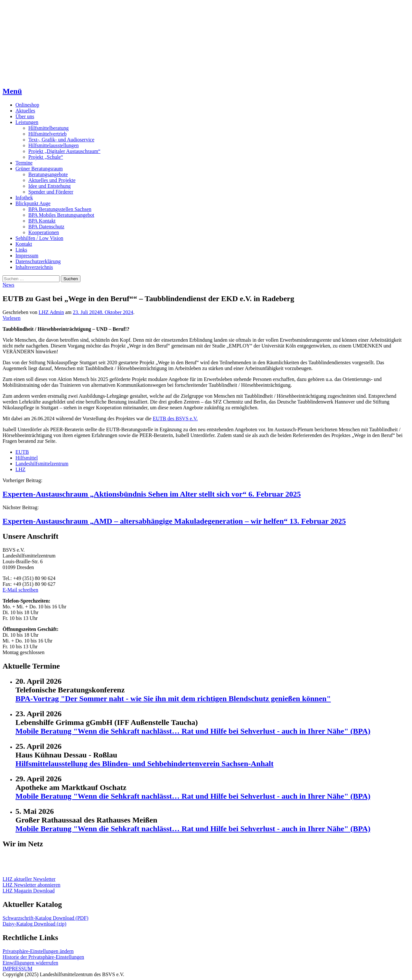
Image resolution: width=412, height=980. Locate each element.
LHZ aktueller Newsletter (29, 879)
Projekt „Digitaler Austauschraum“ (64, 151)
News (8, 285)
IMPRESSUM (17, 969)
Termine (24, 163)
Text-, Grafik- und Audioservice (61, 140)
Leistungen (27, 122)
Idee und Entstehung (50, 186)
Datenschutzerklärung (38, 261)
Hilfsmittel (27, 458)
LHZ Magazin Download (29, 891)
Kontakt (24, 244)
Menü (12, 91)
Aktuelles (25, 111)
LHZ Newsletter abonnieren (31, 885)
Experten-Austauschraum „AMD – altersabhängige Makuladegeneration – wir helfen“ (174, 521)
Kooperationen (44, 232)
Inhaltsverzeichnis (34, 267)
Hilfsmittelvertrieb (47, 134)
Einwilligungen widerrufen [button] (30, 963)
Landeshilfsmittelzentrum (42, 464)
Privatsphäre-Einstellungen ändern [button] (38, 951)
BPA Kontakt (42, 221)
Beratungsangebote (48, 174)
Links (21, 250)
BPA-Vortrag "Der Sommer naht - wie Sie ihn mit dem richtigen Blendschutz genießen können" (173, 699)
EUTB (22, 452)
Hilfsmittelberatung (48, 128)
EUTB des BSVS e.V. (175, 419)
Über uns (25, 116)
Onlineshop (27, 105)
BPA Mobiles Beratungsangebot (61, 215)
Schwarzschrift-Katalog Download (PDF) (46, 918)
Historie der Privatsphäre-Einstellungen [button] (43, 957)
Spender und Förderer (51, 192)
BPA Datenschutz (46, 227)
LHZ (20, 469)
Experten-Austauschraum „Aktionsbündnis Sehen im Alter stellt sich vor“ (152, 494)
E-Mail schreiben (20, 590)
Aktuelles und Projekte (52, 180)
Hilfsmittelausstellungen (53, 145)
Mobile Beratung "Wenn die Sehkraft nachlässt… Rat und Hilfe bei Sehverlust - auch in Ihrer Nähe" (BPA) (193, 731)
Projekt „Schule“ (46, 157)
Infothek (24, 198)
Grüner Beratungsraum (39, 169)
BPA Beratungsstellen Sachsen (60, 209)
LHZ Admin (51, 312)
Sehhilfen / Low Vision (39, 238)
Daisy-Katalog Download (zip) (34, 924)
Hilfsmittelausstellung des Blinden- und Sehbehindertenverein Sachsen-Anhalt (145, 764)
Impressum (27, 256)
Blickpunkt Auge (33, 203)
